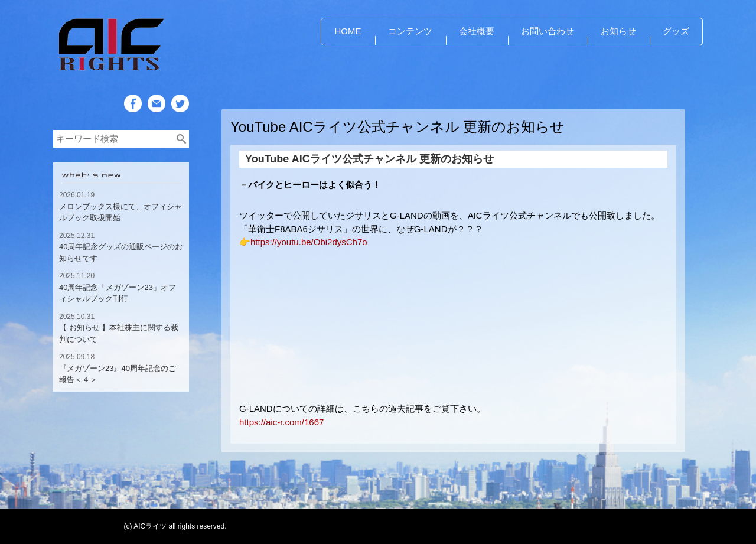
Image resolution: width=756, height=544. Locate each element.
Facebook (133, 121)
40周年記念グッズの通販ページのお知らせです (121, 253)
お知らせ (618, 31)
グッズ (676, 31)
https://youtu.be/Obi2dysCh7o (309, 242)
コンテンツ (410, 31)
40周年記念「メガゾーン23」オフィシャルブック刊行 (118, 293)
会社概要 (477, 31)
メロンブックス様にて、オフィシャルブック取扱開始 (120, 212)
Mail (156, 121)
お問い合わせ (548, 31)
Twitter (180, 121)
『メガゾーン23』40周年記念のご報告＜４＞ (118, 374)
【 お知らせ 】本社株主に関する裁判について (119, 333)
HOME (348, 31)
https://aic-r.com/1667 (281, 422)
